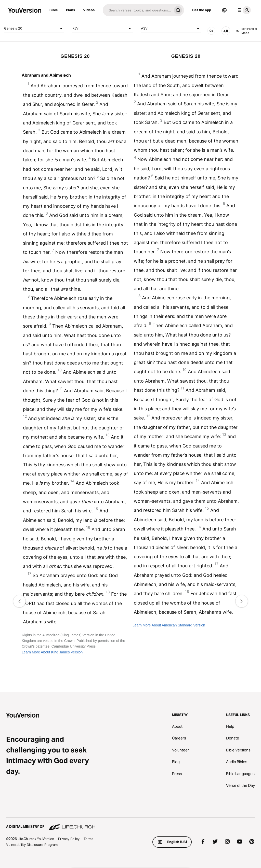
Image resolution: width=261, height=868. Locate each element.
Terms (88, 839)
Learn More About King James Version (52, 652)
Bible (54, 10)
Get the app (202, 10)
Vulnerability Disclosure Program (32, 845)
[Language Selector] (224, 10)
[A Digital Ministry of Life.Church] (130, 824)
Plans (70, 10)
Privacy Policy (69, 839)
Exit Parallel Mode (247, 31)
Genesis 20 (34, 29)
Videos (89, 10)
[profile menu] (243, 10)
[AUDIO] (211, 31)
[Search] (137, 10)
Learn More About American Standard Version (169, 625)
